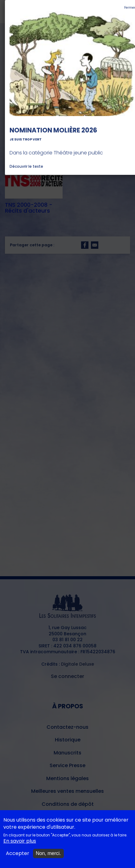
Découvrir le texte (26, 166)
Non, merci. (48, 857)
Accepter (18, 857)
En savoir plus (20, 845)
